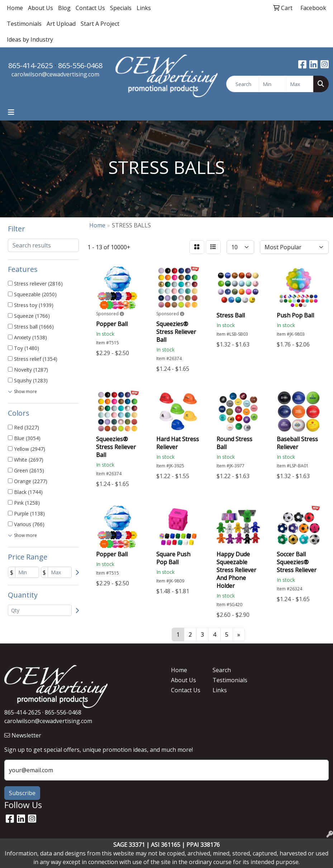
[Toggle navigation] (11, 112)
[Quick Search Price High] (300, 84)
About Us (41, 8)
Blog (64, 8)
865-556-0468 (80, 65)
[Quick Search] (243, 84)
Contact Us (90, 8)
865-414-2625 (30, 65)
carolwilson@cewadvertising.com (55, 74)
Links (144, 8)
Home (15, 8)
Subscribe (22, 793)
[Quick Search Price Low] (273, 84)
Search (222, 670)
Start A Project (100, 24)
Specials (121, 8)
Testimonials (24, 24)
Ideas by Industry (30, 39)
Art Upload (61, 24)
